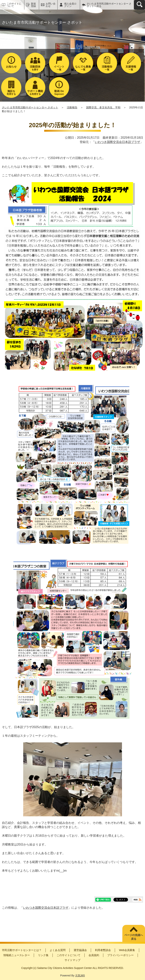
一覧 (59, 68)
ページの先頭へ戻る (134, 937)
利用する (11, 92)
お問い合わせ (51, 5)
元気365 (80, 975)
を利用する (35, 92)
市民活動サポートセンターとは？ (22, 950)
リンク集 (43, 955)
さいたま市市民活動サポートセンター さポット (30, 107)
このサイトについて (14, 5)
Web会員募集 (127, 950)
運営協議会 (80, 950)
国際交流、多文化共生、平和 (103, 107)
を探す (35, 68)
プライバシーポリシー (120, 955)
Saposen (59, 92)
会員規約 (94, 955)
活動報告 (72, 107)
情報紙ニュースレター (17, 955)
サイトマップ (72, 960)
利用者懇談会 (103, 950)
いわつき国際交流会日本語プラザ (117, 142)
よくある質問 (58, 950)
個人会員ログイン (70, 5)
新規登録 (33, 5)
